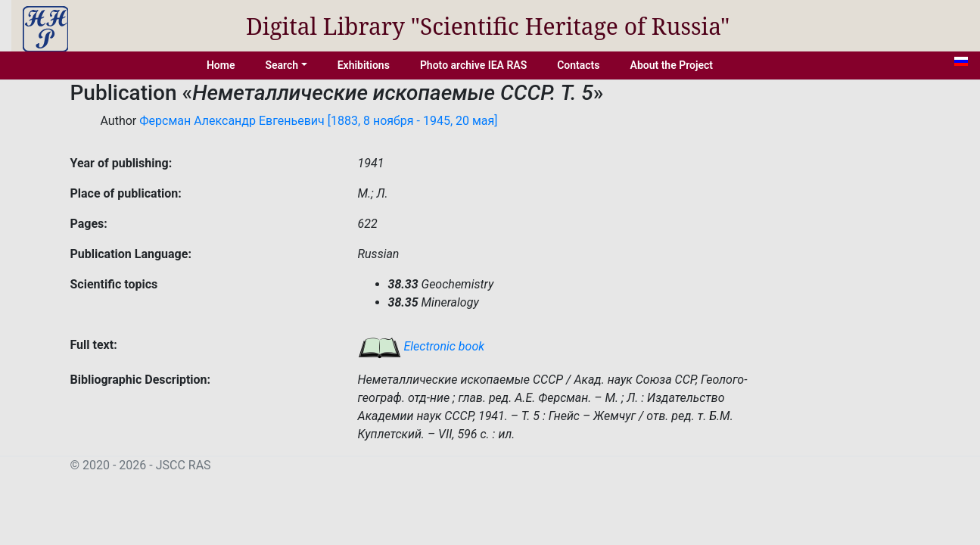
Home (221, 65)
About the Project (672, 65)
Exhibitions (364, 65)
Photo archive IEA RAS (473, 65)
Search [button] (282, 65)
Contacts (578, 65)
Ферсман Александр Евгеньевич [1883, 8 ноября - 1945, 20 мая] (318, 121)
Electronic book (422, 346)
